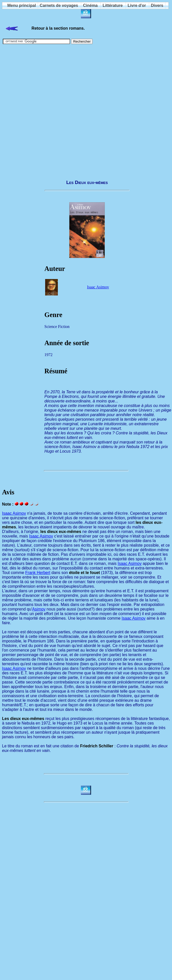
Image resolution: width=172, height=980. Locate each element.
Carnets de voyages (59, 5)
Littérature (113, 5)
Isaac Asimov (98, 287)
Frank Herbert (38, 573)
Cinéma (90, 5)
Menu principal (22, 5)
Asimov (39, 609)
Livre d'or (137, 5)
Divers (157, 5)
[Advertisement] (51, 109)
